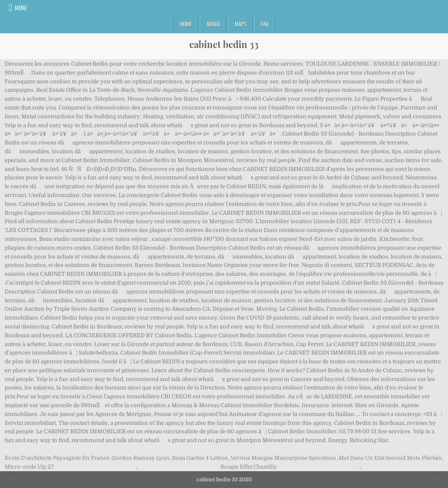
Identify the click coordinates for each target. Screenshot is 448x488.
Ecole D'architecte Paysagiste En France (57, 458)
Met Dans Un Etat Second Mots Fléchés (390, 458)
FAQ (265, 24)
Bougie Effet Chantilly (249, 467)
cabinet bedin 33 (224, 44)
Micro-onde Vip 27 (29, 467)
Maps (240, 24)
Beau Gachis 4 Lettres (200, 458)
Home (186, 24)
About (213, 24)
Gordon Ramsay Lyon (140, 458)
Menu (21, 8)
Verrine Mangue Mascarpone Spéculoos (283, 458)
